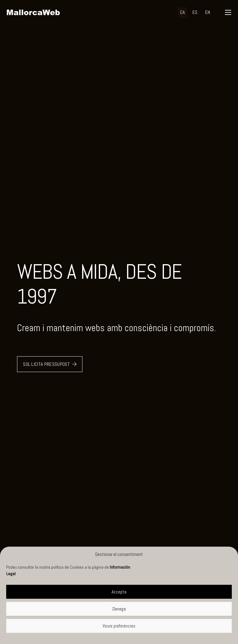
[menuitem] (182, 12)
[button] (228, 12)
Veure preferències (119, 626)
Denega (119, 609)
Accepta (119, 592)
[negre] (33, 12)
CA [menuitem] (182, 12)
